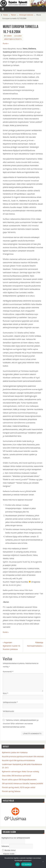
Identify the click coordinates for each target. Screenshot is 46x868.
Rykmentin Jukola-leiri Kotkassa (15, 752)
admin (9, 36)
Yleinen (14, 15)
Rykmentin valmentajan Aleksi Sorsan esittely (20, 772)
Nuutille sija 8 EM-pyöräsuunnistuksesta (18, 760)
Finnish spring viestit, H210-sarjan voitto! (19, 787)
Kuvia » (6, 43)
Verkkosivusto (8, 711)
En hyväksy (26, 864)
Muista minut (9, 850)
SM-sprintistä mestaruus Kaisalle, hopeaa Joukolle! (23, 783)
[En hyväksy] (43, 862)
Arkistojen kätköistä (26, 15)
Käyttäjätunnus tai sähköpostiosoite (16, 838)
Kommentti (8, 672)
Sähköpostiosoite (10, 702)
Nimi (6, 693)
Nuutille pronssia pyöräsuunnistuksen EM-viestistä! (23, 756)
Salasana (5, 846)
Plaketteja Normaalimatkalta (35, 644)
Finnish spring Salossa (11, 791)
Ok (18, 864)
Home (5, 15)
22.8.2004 (18, 36)
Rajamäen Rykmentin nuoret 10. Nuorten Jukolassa (12, 646)
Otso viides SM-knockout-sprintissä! (16, 776)
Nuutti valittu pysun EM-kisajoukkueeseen (19, 779)
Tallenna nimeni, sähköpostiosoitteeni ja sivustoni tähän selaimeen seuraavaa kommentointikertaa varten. (21, 723)
